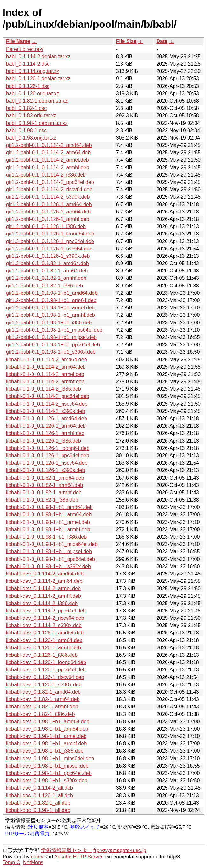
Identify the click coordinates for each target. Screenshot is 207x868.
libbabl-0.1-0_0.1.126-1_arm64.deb (46, 426)
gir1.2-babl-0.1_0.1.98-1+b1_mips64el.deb (54, 330)
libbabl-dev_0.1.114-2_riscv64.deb (45, 618)
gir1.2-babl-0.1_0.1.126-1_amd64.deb (49, 204)
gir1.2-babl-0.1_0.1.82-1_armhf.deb (46, 278)
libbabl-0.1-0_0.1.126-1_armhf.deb (45, 433)
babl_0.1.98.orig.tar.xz (31, 138)
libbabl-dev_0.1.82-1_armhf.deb (42, 707)
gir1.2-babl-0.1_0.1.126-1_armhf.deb (48, 219)
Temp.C (11, 862)
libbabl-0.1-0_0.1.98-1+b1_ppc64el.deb (51, 559)
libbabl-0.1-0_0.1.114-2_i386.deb (44, 389)
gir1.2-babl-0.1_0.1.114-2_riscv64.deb (49, 189)
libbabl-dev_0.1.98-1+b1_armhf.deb (46, 744)
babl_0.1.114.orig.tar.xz (33, 71)
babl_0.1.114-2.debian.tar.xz (38, 57)
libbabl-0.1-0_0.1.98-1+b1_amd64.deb (49, 507)
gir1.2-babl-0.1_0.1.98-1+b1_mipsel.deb (51, 337)
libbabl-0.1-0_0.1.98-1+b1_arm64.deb (49, 514)
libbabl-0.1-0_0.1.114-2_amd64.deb (47, 360)
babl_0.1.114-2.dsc (28, 64)
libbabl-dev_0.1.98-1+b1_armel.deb (46, 736)
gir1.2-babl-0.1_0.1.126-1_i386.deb (46, 226)
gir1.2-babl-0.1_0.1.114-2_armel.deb (48, 160)
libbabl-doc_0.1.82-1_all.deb (38, 803)
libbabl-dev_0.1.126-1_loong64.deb (46, 662)
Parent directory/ (25, 49)
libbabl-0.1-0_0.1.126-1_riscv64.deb (47, 463)
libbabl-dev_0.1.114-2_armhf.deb (44, 596)
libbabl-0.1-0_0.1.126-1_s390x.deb (45, 470)
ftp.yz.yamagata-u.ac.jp (120, 850)
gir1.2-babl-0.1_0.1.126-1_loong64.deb (50, 234)
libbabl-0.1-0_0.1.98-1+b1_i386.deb (46, 537)
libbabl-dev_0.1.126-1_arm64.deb (44, 640)
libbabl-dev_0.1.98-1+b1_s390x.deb (47, 781)
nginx (37, 857)
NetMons (33, 862)
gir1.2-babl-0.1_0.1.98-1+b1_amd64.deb (52, 293)
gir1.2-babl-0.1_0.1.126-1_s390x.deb (48, 256)
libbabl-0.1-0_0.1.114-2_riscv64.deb (47, 404)
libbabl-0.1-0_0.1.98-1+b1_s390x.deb (48, 566)
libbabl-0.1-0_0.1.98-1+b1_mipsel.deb (49, 551)
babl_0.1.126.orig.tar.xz (33, 94)
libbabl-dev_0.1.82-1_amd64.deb (43, 692)
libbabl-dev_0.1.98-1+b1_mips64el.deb (50, 759)
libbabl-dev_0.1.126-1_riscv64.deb (45, 677)
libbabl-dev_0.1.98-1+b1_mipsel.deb (47, 766)
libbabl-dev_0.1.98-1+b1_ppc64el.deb (49, 773)
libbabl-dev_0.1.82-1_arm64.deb (43, 699)
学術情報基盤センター (67, 850)
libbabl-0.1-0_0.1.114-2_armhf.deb (45, 382)
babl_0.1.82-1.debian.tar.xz (37, 101)
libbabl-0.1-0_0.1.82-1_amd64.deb (45, 478)
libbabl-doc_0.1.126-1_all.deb (40, 796)
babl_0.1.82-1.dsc (26, 108)
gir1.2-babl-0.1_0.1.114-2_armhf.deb (48, 167)
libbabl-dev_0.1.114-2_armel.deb (43, 588)
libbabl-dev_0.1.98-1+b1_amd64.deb (48, 722)
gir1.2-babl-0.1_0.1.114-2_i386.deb (46, 175)
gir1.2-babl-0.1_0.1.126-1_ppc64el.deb (50, 241)
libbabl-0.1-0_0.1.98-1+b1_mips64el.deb (52, 544)
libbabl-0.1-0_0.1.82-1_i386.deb (42, 500)
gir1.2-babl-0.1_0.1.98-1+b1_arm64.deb (51, 300)
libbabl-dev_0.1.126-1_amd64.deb (45, 633)
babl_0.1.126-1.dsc (28, 86)
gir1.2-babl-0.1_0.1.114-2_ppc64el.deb (50, 182)
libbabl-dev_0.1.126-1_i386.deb (42, 655)
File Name (18, 41)
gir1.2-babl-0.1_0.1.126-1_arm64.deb (48, 212)
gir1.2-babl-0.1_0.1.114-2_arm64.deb (48, 152)
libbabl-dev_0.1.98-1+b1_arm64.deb (47, 729)
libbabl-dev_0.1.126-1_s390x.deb (44, 685)
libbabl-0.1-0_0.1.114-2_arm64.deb (46, 367)
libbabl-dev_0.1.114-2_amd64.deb (45, 574)
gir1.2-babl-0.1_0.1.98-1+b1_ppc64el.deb (53, 345)
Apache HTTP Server (78, 857)
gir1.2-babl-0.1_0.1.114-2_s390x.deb (48, 197)
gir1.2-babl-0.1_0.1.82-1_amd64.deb (48, 263)
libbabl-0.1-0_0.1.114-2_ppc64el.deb (48, 396)
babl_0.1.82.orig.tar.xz (31, 116)
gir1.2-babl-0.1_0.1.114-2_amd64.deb (49, 145)
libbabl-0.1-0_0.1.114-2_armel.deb (45, 374)
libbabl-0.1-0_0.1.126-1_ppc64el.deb (48, 456)
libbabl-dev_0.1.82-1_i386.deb (40, 714)
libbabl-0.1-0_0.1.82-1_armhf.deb (44, 492)
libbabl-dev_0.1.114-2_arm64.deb (44, 581)
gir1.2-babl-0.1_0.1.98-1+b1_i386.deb (49, 323)
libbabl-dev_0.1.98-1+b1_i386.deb (45, 751)
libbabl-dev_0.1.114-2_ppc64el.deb (46, 611)
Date (162, 41)
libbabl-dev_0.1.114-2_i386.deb (42, 603)
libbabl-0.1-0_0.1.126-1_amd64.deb (47, 419)
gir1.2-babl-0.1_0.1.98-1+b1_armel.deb (50, 308)
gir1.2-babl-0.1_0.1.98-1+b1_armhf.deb (51, 315)
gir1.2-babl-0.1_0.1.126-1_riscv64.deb (49, 249)
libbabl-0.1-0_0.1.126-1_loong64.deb (48, 448)
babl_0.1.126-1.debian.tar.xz (38, 79)
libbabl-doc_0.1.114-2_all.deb (40, 788)
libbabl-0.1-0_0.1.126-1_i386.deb (44, 441)
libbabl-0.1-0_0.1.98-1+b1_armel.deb (48, 522)
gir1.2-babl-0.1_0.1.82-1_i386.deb (44, 286)
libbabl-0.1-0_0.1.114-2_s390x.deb (45, 411)
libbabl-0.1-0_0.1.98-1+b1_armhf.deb (48, 529)
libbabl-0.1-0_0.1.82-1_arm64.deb (44, 485)
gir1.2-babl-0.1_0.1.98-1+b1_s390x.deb (51, 352)
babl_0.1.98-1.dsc (26, 130)
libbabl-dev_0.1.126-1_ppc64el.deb (46, 670)
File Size (126, 41)
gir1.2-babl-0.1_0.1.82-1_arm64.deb (47, 271)
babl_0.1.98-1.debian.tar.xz (37, 123)
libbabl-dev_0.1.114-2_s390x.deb (44, 625)
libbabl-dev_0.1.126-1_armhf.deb (44, 648)
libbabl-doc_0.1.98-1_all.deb (38, 810)
